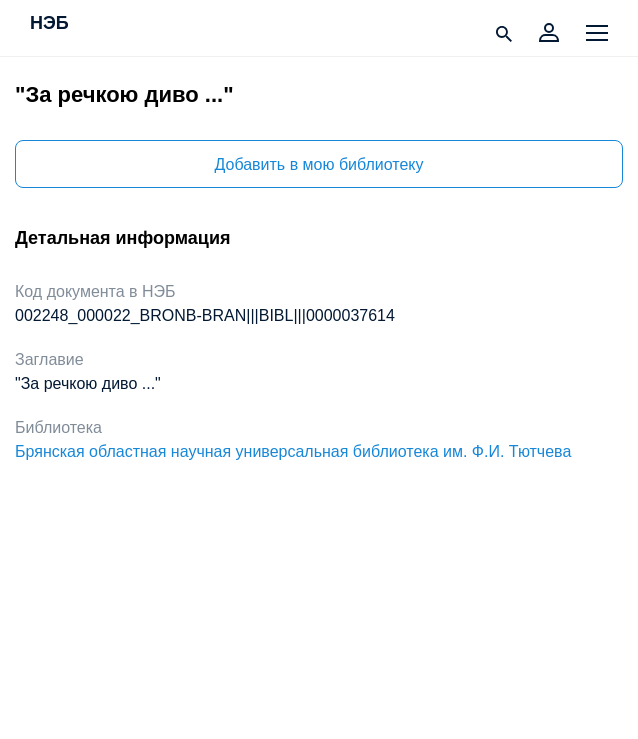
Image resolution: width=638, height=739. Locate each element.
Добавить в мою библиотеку (318, 164)
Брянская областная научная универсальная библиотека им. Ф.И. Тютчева (293, 451)
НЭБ (49, 24)
